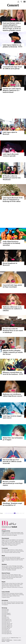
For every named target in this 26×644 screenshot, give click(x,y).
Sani (3, 551)
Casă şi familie (6, 592)
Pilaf (15, 586)
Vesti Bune (18, 603)
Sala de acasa (10, 579)
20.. (19, 513)
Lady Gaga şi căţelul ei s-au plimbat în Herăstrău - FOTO (12, 46)
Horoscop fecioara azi (7, 621)
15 (12, 513)
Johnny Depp (5, 541)
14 (11, 513)
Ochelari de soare (15, 560)
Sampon (11, 551)
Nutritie (21, 576)
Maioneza (12, 586)
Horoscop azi (5, 612)
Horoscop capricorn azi (7, 623)
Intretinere (4, 576)
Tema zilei (18, 602)
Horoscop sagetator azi (7, 626)
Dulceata (6, 585)
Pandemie (6, 605)
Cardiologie (8, 569)
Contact (8, 641)
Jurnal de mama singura (7, 596)
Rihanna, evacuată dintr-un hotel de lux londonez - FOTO (13, 373)
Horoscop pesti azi (6, 628)
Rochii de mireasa (16, 557)
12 (8, 513)
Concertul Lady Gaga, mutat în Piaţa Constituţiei (12, 286)
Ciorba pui (9, 587)
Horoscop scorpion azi (7, 625)
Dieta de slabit (5, 577)
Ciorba (10, 583)
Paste (7, 583)
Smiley (11, 542)
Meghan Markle (5, 540)
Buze (15, 551)
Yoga (19, 575)
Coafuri (17, 550)
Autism (8, 597)
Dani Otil (7, 542)
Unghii (8, 550)
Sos (16, 583)
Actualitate (5, 600)
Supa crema (20, 585)
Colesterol (10, 567)
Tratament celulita (8, 552)
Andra (14, 542)
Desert (8, 586)
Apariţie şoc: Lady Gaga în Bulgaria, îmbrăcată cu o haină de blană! (12, 90)
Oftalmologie (14, 569)
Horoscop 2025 (5, 611)
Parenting (21, 595)
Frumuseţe (5, 548)
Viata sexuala (14, 533)
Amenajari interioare (14, 593)
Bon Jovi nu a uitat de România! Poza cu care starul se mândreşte (13, 330)
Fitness (6, 575)
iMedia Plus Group (15, 638)
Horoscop (4, 608)
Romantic (8, 533)
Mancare (4, 583)
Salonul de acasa (16, 552)
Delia (17, 542)
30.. (20, 513)
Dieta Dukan (11, 575)
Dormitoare (9, 595)
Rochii (5, 550)
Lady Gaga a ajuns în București (10, 133)
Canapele (4, 595)
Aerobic (9, 576)
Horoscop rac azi (6, 618)
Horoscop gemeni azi (6, 620)
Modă (3, 556)
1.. (5, 513)
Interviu (8, 602)
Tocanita (11, 585)
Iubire (3, 534)
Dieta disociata (12, 577)
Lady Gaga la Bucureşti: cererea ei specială (11, 155)
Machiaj (21, 550)
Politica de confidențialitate (7, 640)
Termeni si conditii (17, 640)
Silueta (17, 577)
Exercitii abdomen (15, 576)
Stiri (13, 41)
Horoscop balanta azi (6, 631)
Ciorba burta (14, 587)
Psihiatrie (14, 570)
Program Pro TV (5, 545)
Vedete (13, 19)
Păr (2, 550)
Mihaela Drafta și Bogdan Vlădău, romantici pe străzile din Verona (13, 352)
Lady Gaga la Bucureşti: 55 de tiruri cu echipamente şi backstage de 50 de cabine (13, 200)
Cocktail (15, 585)
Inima (10, 566)
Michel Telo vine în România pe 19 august (13, 439)
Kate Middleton (13, 540)
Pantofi (11, 558)
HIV (6, 570)
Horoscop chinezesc (6, 615)
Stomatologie (5, 567)
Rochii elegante (17, 558)
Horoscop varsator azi (7, 627)
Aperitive (4, 586)
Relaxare (16, 575)
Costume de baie (6, 558)
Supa (3, 585)
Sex (10, 534)
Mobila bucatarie (6, 593)
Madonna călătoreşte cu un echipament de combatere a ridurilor (12, 309)
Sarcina (3, 566)
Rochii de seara (8, 557)
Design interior (15, 595)
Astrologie (4, 616)
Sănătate (4, 564)
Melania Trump (11, 544)
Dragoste (4, 533)
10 (6, 513)
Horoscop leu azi (5, 630)
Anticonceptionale (17, 567)
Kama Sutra (14, 534)
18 (16, 513)
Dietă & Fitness (6, 573)
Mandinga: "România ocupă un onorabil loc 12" (12, 504)
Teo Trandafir (11, 541)
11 (7, 513)
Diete (3, 575)
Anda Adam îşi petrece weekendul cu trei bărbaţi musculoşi (11, 243)
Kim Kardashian (20, 540)
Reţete (4, 582)
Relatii (19, 533)
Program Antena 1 (13, 545)
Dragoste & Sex (6, 531)
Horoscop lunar (5, 617)
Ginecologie (20, 566)
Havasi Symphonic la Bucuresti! (10, 264)
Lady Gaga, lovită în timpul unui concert (12, 417)
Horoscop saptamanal (7, 634)
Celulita (18, 551)
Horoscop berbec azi (6, 632)
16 (13, 513)
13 (10, 513)
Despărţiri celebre (11, 603)
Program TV (18, 544)
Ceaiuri (7, 566)
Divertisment (5, 538)
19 (17, 513)
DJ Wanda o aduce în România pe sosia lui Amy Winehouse (12, 178)
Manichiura (7, 551)
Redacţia (3, 641)
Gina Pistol (21, 542)
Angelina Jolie (17, 541)
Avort (18, 569)
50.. (24, 513)
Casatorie (7, 534)
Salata (19, 583)
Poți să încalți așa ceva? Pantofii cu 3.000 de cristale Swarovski (12, 461)
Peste (14, 583)
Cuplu (22, 533)
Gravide (15, 596)
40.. (22, 513)
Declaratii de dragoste (12, 535)
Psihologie (14, 566)
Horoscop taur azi (6, 622)
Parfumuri (12, 550)
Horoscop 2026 (5, 609)
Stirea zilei (13, 602)
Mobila (21, 593)
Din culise (4, 602)
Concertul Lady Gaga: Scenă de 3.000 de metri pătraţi (12, 68)
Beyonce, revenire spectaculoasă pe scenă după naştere (13, 483)
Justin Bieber (5, 544)
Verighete (8, 560)
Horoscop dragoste (6, 613)
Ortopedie (9, 570)
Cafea (22, 583)
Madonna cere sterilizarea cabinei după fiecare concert (12, 395)
